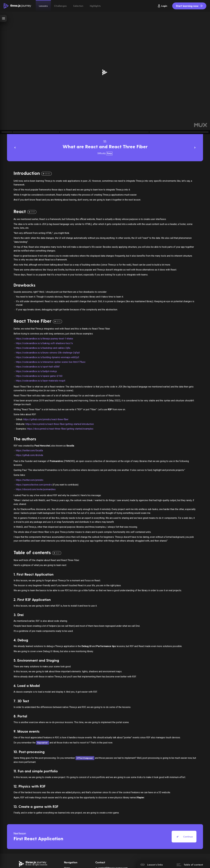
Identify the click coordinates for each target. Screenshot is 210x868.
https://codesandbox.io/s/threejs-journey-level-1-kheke (44, 339)
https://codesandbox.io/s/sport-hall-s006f (38, 367)
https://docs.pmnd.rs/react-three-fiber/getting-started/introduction (60, 424)
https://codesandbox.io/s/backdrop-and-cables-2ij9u (43, 348)
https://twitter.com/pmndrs (30, 480)
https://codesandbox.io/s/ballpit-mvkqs (36, 371)
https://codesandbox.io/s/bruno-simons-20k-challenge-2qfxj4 (48, 353)
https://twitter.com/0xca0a (29, 451)
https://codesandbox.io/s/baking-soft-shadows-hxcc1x (44, 343)
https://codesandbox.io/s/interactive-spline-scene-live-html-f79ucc (51, 362)
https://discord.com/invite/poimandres (36, 489)
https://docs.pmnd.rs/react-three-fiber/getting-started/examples (60, 429)
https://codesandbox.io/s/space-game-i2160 (39, 376)
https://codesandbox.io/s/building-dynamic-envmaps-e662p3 (48, 357)
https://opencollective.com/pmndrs (34, 485)
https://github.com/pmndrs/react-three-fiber (46, 419)
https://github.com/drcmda (29, 455)
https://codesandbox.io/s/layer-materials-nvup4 (41, 381)
